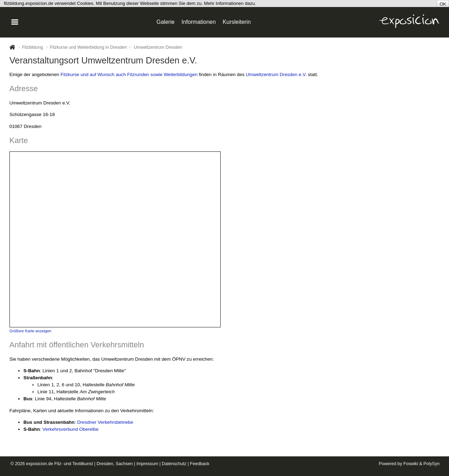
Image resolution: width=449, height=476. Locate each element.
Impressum (147, 464)
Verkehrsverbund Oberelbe (71, 429)
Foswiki (411, 464)
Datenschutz (174, 464)
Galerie (166, 22)
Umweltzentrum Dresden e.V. (276, 74)
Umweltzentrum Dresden (158, 47)
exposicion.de (39, 464)
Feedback (200, 464)
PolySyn (431, 464)
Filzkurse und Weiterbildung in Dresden (88, 47)
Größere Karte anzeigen (31, 331)
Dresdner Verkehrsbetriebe (105, 422)
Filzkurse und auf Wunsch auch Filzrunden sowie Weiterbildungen (129, 74)
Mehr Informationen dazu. (230, 3)
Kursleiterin (237, 22)
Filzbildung (32, 47)
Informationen (199, 22)
